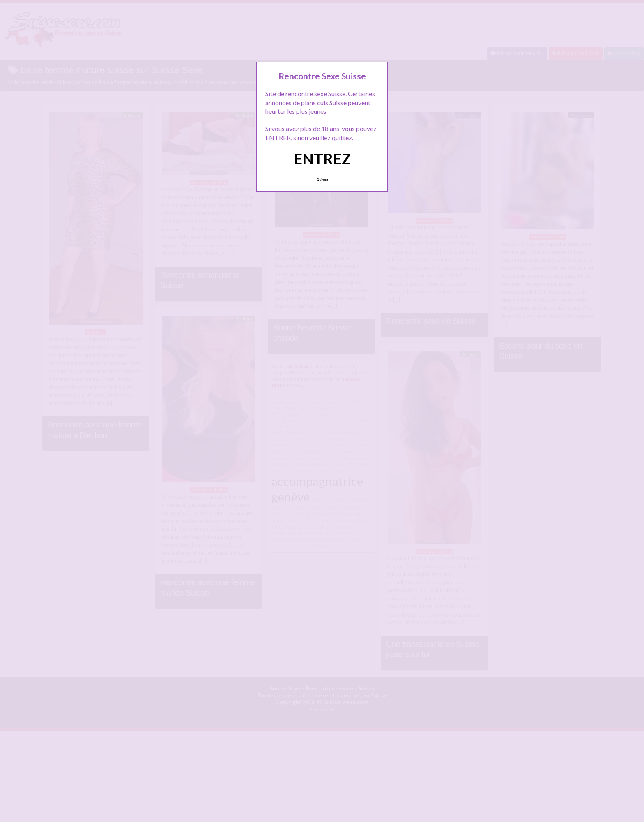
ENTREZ (322, 159)
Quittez (322, 180)
